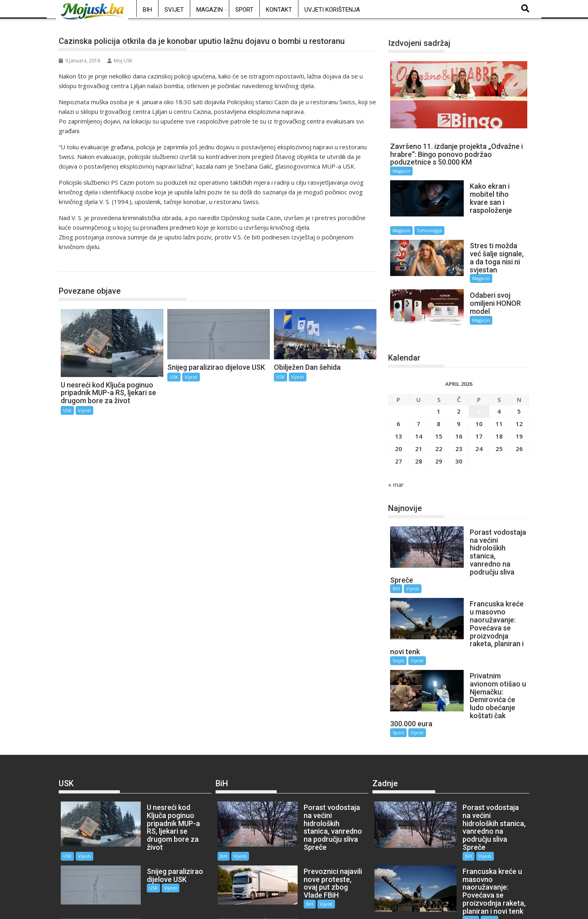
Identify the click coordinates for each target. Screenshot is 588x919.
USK (73, 263)
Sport (244, 10)
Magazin (210, 10)
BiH (147, 10)
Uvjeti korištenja (332, 10)
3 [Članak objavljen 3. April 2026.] (479, 377)
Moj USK (120, 61)
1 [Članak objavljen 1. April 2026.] (439, 377)
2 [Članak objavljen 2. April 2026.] (459, 377)
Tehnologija (494, 211)
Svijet (174, 10)
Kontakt (279, 10)
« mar (396, 450)
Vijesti (84, 410)
